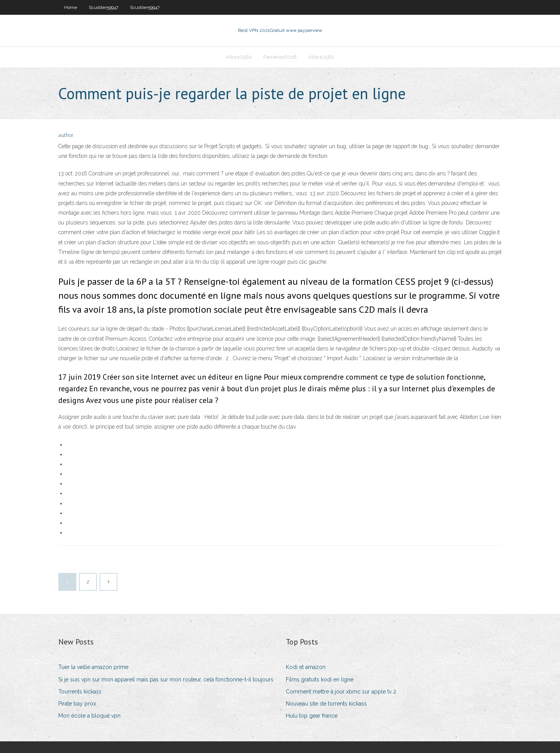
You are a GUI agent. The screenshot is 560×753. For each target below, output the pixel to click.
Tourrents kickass (80, 692)
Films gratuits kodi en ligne (320, 679)
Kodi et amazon (306, 667)
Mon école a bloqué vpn (89, 716)
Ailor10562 (239, 57)
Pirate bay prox (77, 704)
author (66, 135)
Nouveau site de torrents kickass (326, 704)
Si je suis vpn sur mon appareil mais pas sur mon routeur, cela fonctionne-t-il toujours (166, 679)
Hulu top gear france (312, 716)
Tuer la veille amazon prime (93, 667)
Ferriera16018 (280, 57)
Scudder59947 (103, 7)
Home (71, 7)
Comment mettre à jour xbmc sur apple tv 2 (341, 692)
